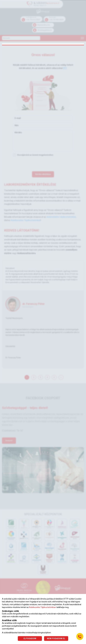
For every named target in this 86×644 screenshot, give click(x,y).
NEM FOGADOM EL (56, 638)
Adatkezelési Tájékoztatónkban (43, 607)
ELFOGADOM (30, 638)
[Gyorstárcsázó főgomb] (80, 636)
